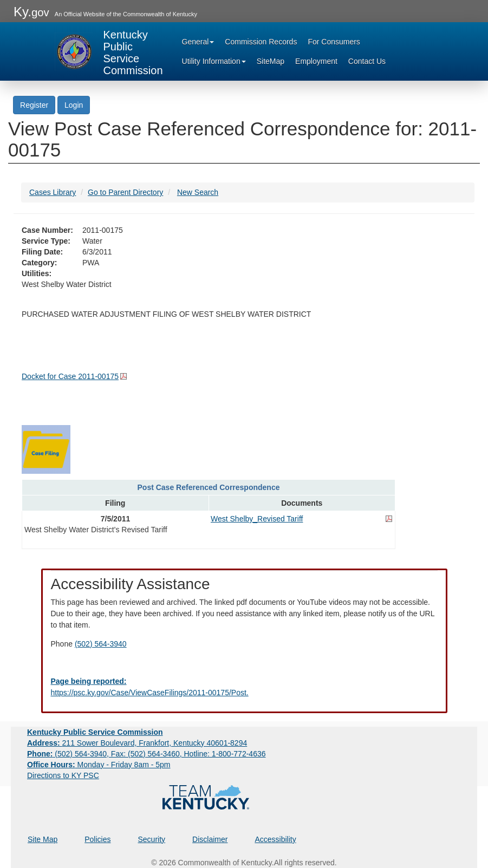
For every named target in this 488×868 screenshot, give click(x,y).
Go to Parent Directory (125, 192)
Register (34, 105)
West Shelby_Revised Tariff (257, 519)
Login (74, 105)
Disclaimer (210, 839)
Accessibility (275, 839)
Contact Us (367, 61)
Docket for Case (70, 376)
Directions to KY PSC (63, 775)
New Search (198, 192)
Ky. (31, 12)
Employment (316, 61)
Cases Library (53, 192)
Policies (97, 839)
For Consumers (334, 42)
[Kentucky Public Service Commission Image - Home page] (109, 51)
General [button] (198, 42)
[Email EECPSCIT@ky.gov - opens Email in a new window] (244, 687)
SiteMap (271, 61)
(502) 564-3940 (101, 644)
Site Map (43, 839)
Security (152, 839)
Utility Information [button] (214, 61)
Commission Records (261, 42)
